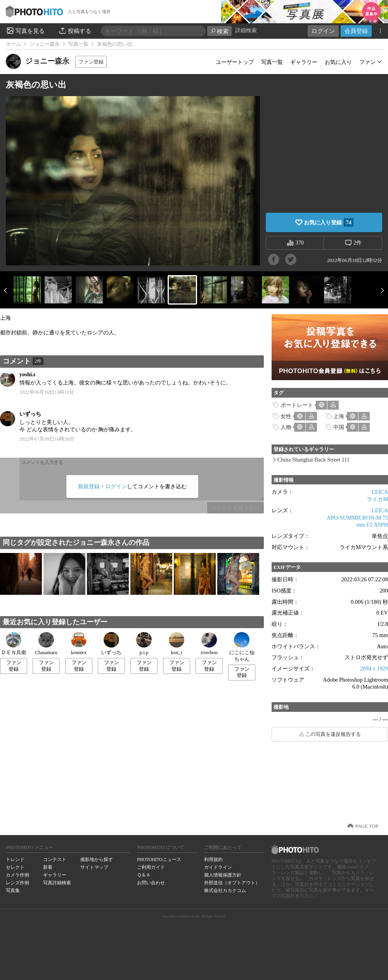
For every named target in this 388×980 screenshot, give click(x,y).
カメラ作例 (17, 875)
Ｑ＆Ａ (144, 875)
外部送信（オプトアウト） (232, 883)
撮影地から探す (97, 859)
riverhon (209, 644)
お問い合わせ (151, 883)
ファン (367, 62)
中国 (339, 427)
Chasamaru (46, 644)
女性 (286, 416)
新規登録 (89, 486)
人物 (286, 427)
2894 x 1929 (374, 668)
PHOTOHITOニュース (159, 859)
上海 (339, 416)
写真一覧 (78, 44)
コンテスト (55, 859)
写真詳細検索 (57, 883)
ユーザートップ (235, 62)
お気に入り (338, 62)
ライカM (377, 499)
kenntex (79, 644)
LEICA (380, 492)
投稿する (75, 31)
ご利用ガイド (151, 867)
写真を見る (25, 31)
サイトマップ (94, 867)
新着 (48, 867)
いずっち (30, 414)
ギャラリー (304, 62)
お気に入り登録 (328, 222)
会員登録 (356, 31)
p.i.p (144, 644)
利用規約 (213, 859)
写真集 (13, 890)
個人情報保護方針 (223, 875)
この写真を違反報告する (333, 734)
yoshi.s (27, 374)
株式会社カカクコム (225, 890)
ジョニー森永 (45, 44)
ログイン (323, 31)
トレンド (15, 859)
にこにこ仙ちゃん (242, 647)
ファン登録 (91, 62)
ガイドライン (218, 867)
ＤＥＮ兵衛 (14, 644)
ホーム (13, 44)
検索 (219, 31)
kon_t (177, 644)
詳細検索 (246, 30)
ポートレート (297, 405)
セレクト (15, 867)
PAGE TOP (367, 826)
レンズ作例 (17, 883)
